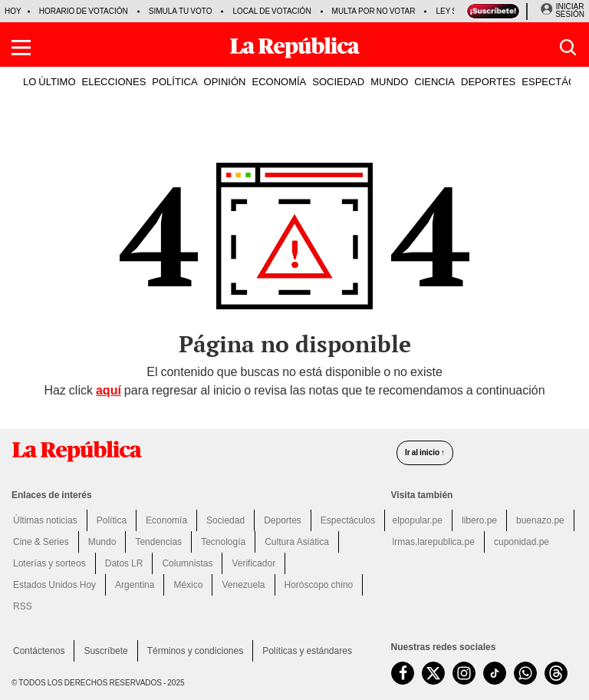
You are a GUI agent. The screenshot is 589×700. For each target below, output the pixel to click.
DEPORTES (488, 81)
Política (112, 520)
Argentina (135, 585)
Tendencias (158, 542)
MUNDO (389, 81)
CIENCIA (434, 81)
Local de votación (271, 11)
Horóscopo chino (319, 585)
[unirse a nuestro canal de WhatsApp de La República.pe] (525, 673)
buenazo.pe (540, 520)
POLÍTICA (174, 81)
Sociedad (225, 520)
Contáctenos (39, 651)
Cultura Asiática (297, 542)
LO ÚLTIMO (49, 81)
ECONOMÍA (279, 81)
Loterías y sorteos (49, 563)
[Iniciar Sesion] (562, 11)
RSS (23, 606)
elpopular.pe (418, 520)
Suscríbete (105, 651)
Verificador (253, 563)
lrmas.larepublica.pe (434, 542)
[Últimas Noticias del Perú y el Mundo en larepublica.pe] (294, 48)
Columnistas (187, 563)
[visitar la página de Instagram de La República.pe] (464, 673)
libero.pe (479, 520)
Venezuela (243, 585)
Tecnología (223, 542)
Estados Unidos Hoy (54, 585)
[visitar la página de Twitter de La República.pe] (433, 673)
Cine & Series (41, 542)
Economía (166, 520)
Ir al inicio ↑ (425, 452)
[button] (21, 48)
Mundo (102, 542)
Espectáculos (348, 520)
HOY (13, 11)
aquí (109, 390)
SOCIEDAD (338, 81)
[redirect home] (196, 451)
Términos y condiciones (195, 651)
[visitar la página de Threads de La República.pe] (556, 673)
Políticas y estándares (307, 651)
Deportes (283, 520)
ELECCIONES (114, 81)
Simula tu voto (181, 11)
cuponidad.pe (522, 542)
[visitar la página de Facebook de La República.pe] (403, 673)
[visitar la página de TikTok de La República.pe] (495, 673)
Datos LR (124, 563)
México (188, 585)
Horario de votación (84, 11)
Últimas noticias (45, 520)
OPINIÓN (225, 81)
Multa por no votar (374, 11)
